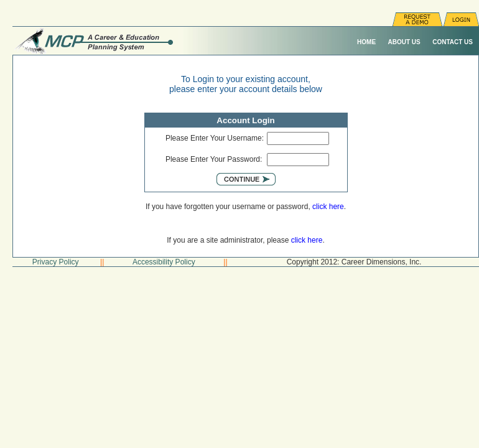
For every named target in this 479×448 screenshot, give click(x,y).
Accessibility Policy (164, 262)
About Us (404, 42)
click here (328, 207)
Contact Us (453, 42)
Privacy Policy (56, 262)
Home (366, 42)
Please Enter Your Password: (214, 159)
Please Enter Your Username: (215, 138)
